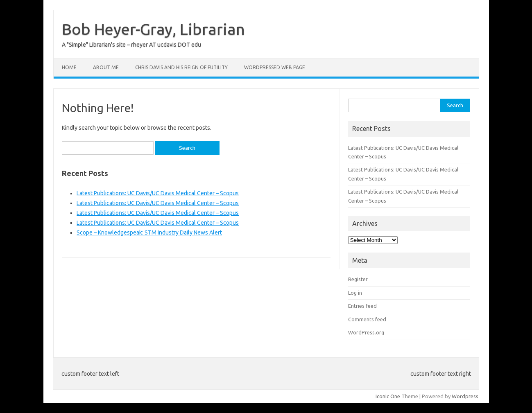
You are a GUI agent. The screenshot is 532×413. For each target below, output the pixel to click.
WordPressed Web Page (275, 67)
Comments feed (367, 319)
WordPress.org (366, 332)
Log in (355, 293)
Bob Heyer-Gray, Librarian (153, 29)
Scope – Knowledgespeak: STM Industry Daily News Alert (149, 232)
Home (69, 67)
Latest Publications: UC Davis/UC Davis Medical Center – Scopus (158, 193)
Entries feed (362, 306)
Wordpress (465, 396)
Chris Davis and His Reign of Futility (181, 67)
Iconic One (388, 396)
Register (358, 279)
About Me (106, 67)
